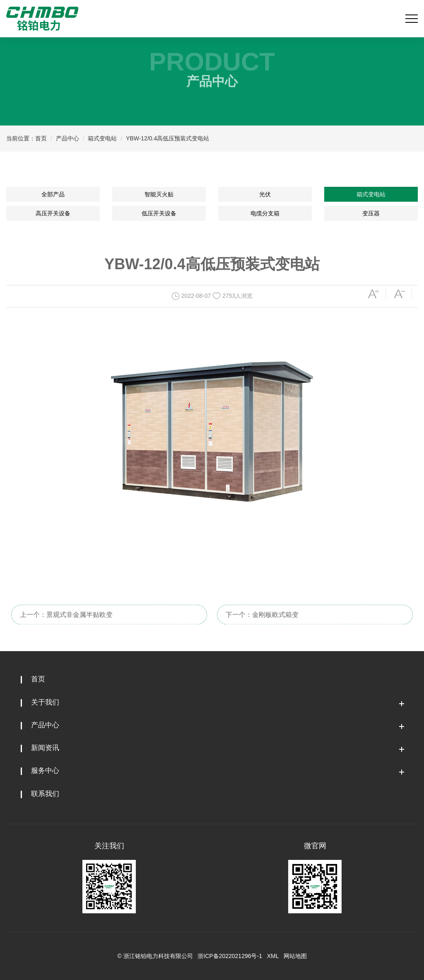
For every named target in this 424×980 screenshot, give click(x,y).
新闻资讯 (45, 748)
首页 (41, 138)
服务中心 (45, 771)
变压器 (371, 213)
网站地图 (295, 956)
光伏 (265, 194)
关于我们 (45, 702)
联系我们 (45, 794)
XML (273, 956)
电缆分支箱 (265, 213)
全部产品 (53, 194)
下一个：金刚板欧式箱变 (262, 621)
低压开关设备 (159, 213)
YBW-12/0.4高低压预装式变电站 (167, 138)
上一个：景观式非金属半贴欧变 (66, 621)
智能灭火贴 (159, 194)
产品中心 (67, 138)
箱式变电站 (102, 138)
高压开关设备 (53, 213)
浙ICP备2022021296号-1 (230, 956)
